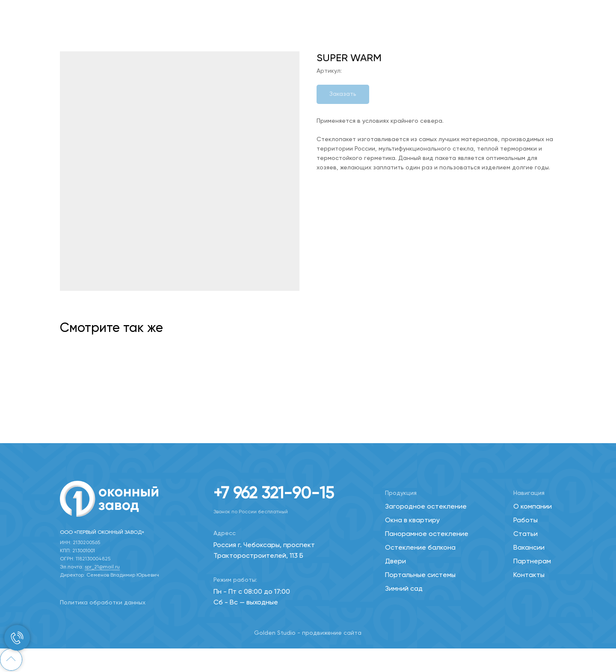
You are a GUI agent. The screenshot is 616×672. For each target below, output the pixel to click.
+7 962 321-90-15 (274, 494)
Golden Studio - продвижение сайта (308, 633)
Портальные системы (420, 575)
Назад (25, 13)
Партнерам (532, 562)
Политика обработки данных (103, 603)
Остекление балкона (420, 548)
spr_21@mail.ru (102, 567)
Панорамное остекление (427, 534)
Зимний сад (404, 589)
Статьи (526, 534)
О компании (533, 507)
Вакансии (529, 548)
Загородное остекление (426, 507)
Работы (526, 521)
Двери (395, 562)
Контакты (529, 575)
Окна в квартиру (412, 521)
